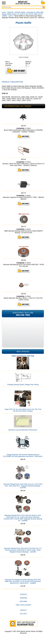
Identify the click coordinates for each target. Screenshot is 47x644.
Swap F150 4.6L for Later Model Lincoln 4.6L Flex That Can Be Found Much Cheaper (23, 410)
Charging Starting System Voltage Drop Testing (23, 385)
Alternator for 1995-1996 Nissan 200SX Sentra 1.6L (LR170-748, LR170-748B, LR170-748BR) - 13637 (23, 14)
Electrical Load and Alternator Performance (23, 430)
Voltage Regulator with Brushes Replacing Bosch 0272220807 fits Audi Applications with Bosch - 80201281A (23, 456)
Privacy (24, 610)
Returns (23, 602)
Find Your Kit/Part (23, 605)
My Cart (24, 614)
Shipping (23, 598)
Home (4, 12)
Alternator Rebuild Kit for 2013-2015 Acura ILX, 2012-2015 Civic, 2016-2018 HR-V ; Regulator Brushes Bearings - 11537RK (23, 486)
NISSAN (10, 12)
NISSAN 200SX (20, 12)
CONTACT (23, 595)
